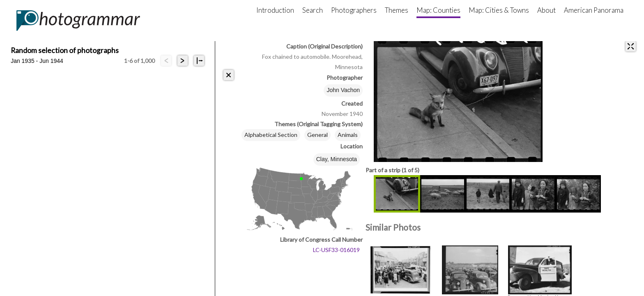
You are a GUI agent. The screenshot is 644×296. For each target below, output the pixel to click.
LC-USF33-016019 (336, 250)
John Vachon (343, 90)
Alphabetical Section (271, 135)
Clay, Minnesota (337, 159)
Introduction (275, 10)
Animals (348, 135)
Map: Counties (438, 10)
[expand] (631, 46)
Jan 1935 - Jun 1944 (37, 61)
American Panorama (594, 10)
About (546, 10)
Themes (397, 10)
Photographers (354, 10)
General (317, 135)
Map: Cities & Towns (499, 10)
